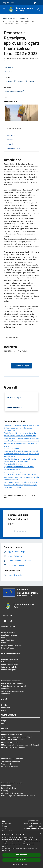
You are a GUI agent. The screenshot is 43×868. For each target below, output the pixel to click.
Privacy (5, 826)
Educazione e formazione (11, 681)
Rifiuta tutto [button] (22, 860)
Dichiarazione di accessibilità (12, 793)
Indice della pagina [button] (14, 128)
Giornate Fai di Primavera (13, 472)
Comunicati (22, 19)
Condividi (9, 67)
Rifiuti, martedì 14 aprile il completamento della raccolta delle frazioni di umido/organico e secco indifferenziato (21, 454)
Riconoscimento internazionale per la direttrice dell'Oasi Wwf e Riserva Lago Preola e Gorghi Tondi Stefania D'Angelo (21, 485)
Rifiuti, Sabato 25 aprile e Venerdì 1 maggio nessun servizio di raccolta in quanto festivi (20, 434)
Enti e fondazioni (8, 640)
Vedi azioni (10, 72)
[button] (21, 864)
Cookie (5, 828)
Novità (12, 19)
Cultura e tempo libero (10, 662)
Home (5, 19)
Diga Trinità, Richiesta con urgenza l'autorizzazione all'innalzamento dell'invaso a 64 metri (19, 467)
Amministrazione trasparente (12, 783)
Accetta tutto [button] (21, 855)
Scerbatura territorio (12, 449)
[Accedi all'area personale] (35, 3)
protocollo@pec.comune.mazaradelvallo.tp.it (22, 745)
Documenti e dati (8, 648)
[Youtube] (5, 621)
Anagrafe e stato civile (10, 659)
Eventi (4, 723)
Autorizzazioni (7, 694)
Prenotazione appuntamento (12, 759)
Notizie (4, 705)
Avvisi (4, 710)
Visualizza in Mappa (21, 366)
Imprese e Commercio (9, 664)
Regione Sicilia (9, 3)
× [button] (41, 833)
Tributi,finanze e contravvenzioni (14, 686)
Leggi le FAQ (6, 764)
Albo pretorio (6, 785)
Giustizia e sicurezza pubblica (12, 683)
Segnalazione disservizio (11, 761)
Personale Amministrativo (11, 645)
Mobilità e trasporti (9, 670)
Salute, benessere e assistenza (13, 691)
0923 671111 (20, 747)
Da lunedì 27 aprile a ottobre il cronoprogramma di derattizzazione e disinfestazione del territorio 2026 (21, 428)
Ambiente (5, 688)
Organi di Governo (8, 632)
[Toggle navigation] (4, 9)
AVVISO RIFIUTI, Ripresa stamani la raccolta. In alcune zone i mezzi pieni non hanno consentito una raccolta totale (21, 477)
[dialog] (21, 850)
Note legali (5, 791)
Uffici (3, 638)
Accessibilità (7, 823)
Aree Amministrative (9, 635)
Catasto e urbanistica (9, 667)
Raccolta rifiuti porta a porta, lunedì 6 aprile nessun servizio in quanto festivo (20, 460)
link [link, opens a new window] (9, 850)
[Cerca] (38, 9)
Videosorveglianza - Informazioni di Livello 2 (18, 796)
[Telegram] (11, 621)
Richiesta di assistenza (10, 766)
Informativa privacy (9, 788)
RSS (4, 821)
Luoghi (4, 721)
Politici (4, 643)
